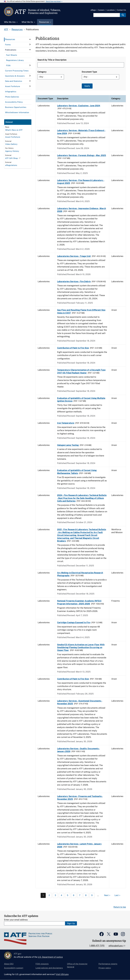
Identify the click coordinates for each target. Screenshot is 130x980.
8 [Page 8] (86, 895)
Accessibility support (14, 968)
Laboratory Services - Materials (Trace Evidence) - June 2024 (81, 132)
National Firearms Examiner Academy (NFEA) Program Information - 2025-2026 (79, 602)
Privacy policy (105, 968)
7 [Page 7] (80, 895)
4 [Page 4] (61, 895)
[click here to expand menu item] (30, 39)
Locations (111, 10)
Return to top (120, 907)
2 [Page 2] (49, 895)
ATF (6, 29)
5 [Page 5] (68, 895)
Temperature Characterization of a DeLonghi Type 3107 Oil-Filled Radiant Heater (81, 371)
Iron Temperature (66, 423)
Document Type (89, 72)
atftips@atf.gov (116, 946)
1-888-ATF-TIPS (97, 946)
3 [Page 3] (55, 895)
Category (42, 72)
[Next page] (107, 895)
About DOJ (9, 964)
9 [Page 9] (92, 895)
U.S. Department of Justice (50, 957)
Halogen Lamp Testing (68, 445)
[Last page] (118, 895)
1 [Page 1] (43, 895)
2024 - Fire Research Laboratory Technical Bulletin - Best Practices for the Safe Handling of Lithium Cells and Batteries (82, 498)
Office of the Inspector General (77, 965)
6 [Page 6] (74, 895)
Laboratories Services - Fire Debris (74, 282)
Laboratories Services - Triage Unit (74, 256)
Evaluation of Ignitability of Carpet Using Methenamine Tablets (77, 472)
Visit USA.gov (62, 974)
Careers (101, 10)
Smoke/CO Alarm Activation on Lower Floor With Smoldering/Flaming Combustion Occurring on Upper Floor (81, 648)
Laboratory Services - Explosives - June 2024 (79, 106)
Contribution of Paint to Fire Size (73, 348)
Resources (17, 29)
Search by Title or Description (52, 60)
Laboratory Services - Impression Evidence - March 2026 (82, 210)
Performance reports (108, 964)
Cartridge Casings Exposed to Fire (74, 623)
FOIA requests (42, 964)
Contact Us (121, 10)
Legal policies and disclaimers (49, 968)
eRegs (93, 10)
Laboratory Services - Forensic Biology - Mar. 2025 (82, 155)
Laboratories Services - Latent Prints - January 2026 (79, 845)
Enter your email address (16, 920)
